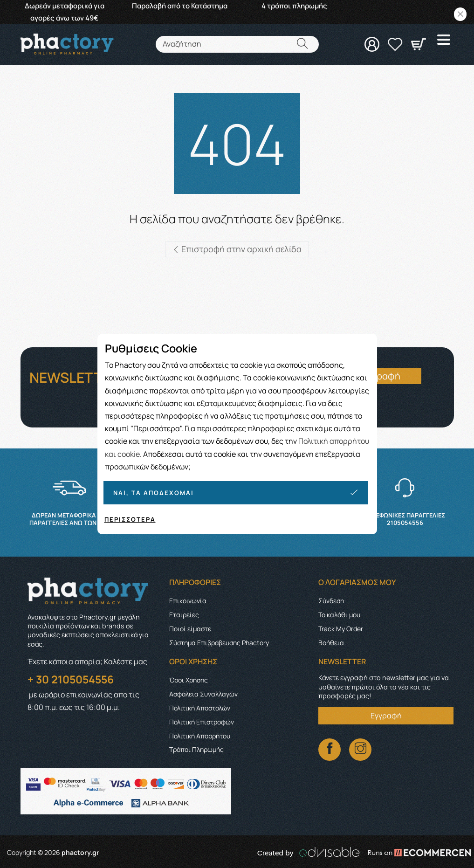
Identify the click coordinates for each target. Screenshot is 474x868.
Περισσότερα (130, 519)
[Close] (460, 14)
